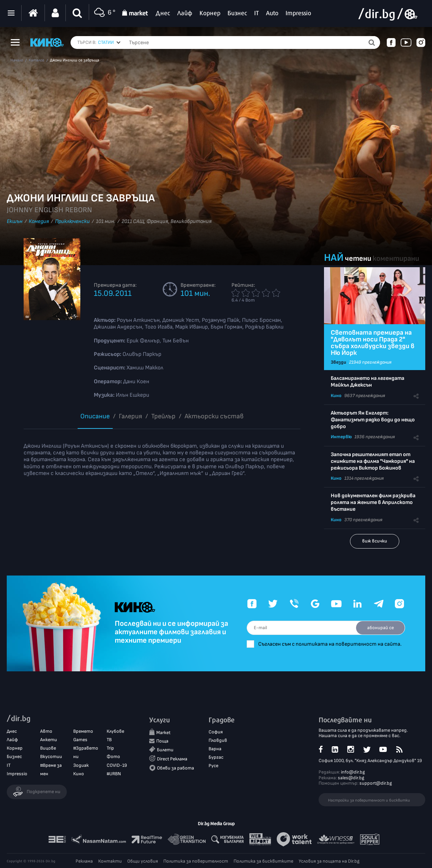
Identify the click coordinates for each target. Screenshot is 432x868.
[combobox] (109, 43)
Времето (83, 731)
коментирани (396, 259)
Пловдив (218, 740)
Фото (113, 757)
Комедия (39, 221)
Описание (95, 416)
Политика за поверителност (196, 861)
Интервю (341, 437)
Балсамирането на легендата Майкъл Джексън (368, 382)
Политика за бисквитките (263, 861)
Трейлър (163, 416)
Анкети (49, 740)
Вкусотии (51, 757)
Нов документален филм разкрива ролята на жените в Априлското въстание (373, 502)
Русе (213, 766)
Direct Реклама (172, 759)
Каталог (36, 60)
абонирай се (381, 628)
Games (80, 740)
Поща (162, 741)
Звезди (339, 362)
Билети (165, 750)
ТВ (109, 740)
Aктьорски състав (214, 416)
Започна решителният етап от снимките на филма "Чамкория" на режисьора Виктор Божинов (373, 461)
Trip (110, 748)
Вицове (48, 748)
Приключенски (72, 221)
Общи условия (143, 861)
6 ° (104, 13)
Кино (336, 396)
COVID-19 (117, 765)
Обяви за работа (175, 768)
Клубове (115, 731)
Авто (46, 731)
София (216, 732)
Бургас (216, 757)
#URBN (114, 774)
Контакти (110, 861)
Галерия (130, 416)
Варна (215, 749)
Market (163, 733)
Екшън (15, 221)
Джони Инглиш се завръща (75, 60)
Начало (17, 60)
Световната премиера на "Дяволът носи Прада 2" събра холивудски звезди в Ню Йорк (373, 343)
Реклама (84, 861)
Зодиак (81, 765)
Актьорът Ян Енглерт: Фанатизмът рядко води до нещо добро (373, 420)
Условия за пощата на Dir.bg (329, 861)
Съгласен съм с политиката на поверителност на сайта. (330, 644)
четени (358, 259)
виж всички (375, 541)
